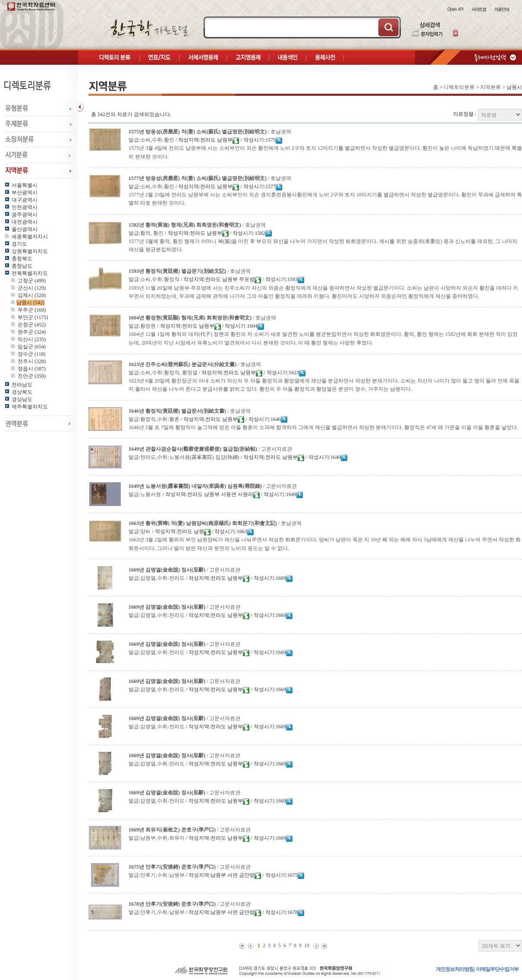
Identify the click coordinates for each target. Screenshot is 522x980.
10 (307, 945)
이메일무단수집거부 (497, 969)
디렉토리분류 (459, 87)
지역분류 (491, 87)
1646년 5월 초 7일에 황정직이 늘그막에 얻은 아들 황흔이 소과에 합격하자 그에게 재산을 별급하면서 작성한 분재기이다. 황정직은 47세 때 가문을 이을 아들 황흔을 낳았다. (323, 427)
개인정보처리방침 (455, 969)
